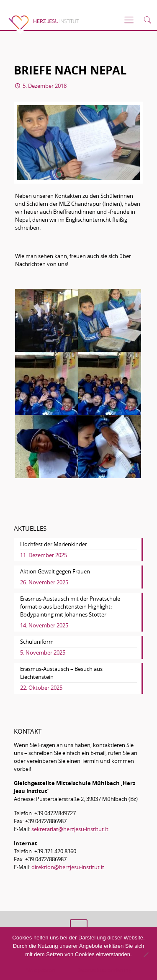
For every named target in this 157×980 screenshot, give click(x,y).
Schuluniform (37, 642)
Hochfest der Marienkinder (54, 544)
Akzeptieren (40, 970)
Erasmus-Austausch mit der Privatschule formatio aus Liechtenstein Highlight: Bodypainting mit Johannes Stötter (70, 606)
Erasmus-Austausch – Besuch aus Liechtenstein (61, 673)
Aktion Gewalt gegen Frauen (55, 571)
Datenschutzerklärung (104, 970)
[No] (146, 954)
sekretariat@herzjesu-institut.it (70, 829)
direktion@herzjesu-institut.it (68, 867)
